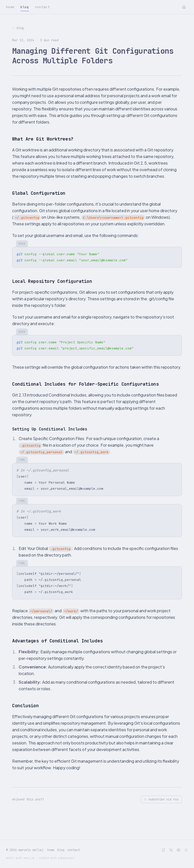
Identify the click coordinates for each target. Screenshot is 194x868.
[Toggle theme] (184, 7)
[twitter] (171, 850)
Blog (25, 8)
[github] (163, 850)
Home (10, 7)
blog (61, 850)
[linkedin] (179, 850)
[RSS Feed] (186, 850)
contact (74, 850)
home (51, 850)
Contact (42, 7)
